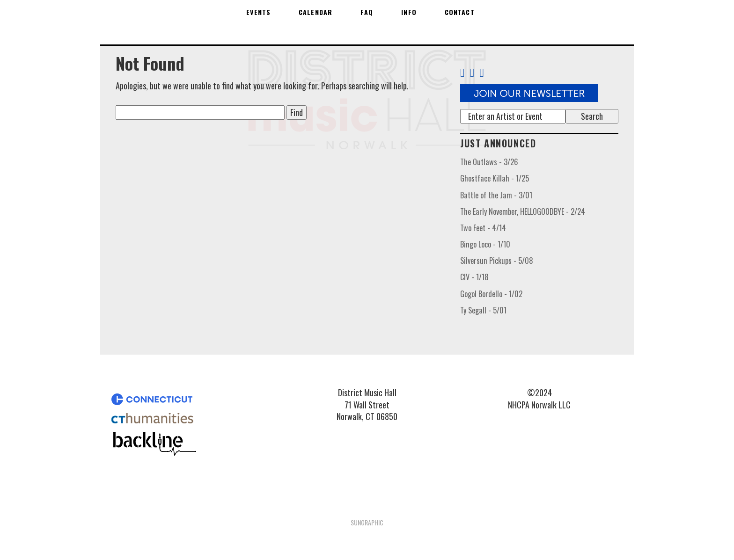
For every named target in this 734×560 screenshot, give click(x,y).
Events (258, 12)
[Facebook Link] (462, 73)
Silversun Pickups (497, 261)
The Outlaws (489, 162)
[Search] (513, 116)
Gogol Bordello (491, 294)
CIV (474, 277)
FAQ (367, 12)
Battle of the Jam (496, 195)
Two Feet (483, 228)
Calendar (316, 12)
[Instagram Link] (486, 73)
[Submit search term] (592, 116)
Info (409, 12)
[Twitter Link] (472, 73)
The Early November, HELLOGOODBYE (523, 211)
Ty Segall (483, 310)
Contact (460, 12)
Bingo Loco (485, 244)
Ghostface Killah (495, 178)
